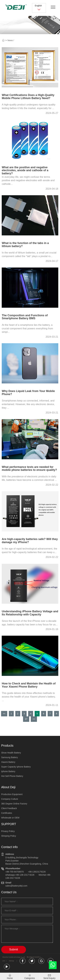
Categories (30, 978)
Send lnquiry (49, 978)
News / (11, 40)
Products (7, 746)
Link (4, 961)
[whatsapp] (53, 966)
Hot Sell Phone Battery (12, 776)
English (39, 7)
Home (10, 978)
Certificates (7, 813)
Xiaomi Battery (8, 762)
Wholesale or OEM (10, 818)
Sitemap (11, 961)
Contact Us (9, 892)
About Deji (8, 787)
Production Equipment (12, 794)
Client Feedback (9, 808)
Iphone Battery (8, 771)
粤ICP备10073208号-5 (34, 957)
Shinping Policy (9, 836)
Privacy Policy (8, 831)
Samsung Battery (10, 757)
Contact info (10, 847)
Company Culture (10, 799)
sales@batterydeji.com (16, 886)
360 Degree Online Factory (14, 804)
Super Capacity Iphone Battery (16, 767)
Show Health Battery (11, 753)
